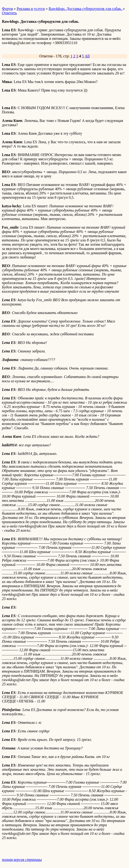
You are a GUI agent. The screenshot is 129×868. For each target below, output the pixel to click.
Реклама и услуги (31, 9)
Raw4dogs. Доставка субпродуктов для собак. (86, 9)
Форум (7, 9)
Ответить (9, 13)
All (87, 56)
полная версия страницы (22, 860)
